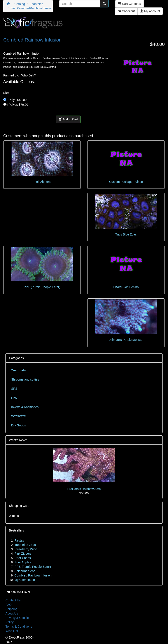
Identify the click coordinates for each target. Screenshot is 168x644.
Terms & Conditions (19, 627)
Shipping (11, 609)
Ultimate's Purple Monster (126, 340)
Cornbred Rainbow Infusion (33, 575)
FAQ (9, 605)
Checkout (126, 11)
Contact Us (13, 600)
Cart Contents (129, 4)
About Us (12, 613)
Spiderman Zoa (25, 571)
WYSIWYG (19, 416)
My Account (150, 11)
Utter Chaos (23, 558)
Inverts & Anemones (25, 407)
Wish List (12, 631)
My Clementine (25, 580)
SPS (14, 389)
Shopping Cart (19, 506)
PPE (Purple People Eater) (42, 287)
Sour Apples (23, 562)
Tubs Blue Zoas (126, 234)
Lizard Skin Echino (126, 287)
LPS (14, 398)
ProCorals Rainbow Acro (84, 489)
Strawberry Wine (26, 549)
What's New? (18, 440)
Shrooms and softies (25, 379)
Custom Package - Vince (126, 182)
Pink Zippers (42, 182)
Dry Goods (18, 425)
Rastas (19, 540)
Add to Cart (68, 119)
